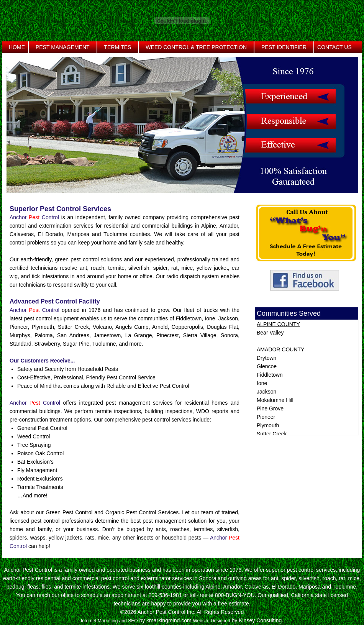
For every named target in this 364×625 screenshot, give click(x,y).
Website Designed (211, 621)
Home (17, 47)
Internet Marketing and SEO (109, 621)
